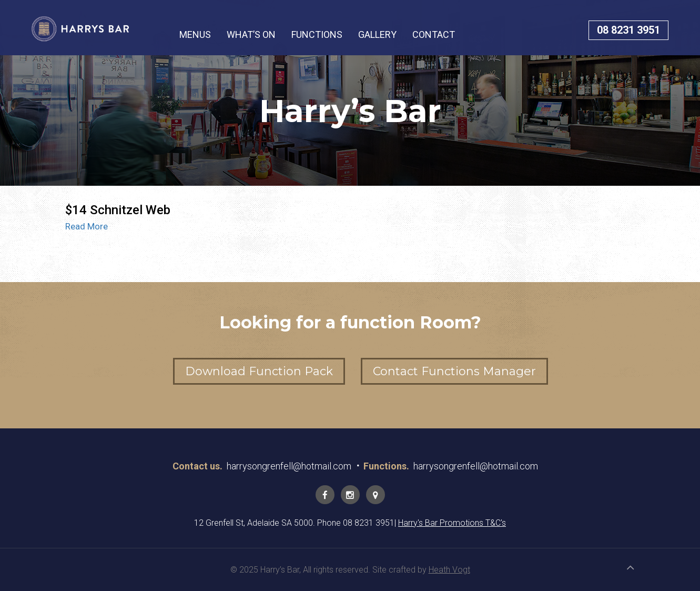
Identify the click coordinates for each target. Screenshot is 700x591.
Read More (87, 226)
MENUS (195, 35)
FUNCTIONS (317, 35)
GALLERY (377, 35)
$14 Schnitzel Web (118, 210)
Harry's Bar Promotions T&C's (452, 523)
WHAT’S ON (251, 35)
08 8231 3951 (628, 30)
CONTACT (434, 35)
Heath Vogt (449, 570)
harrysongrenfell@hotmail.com (289, 466)
